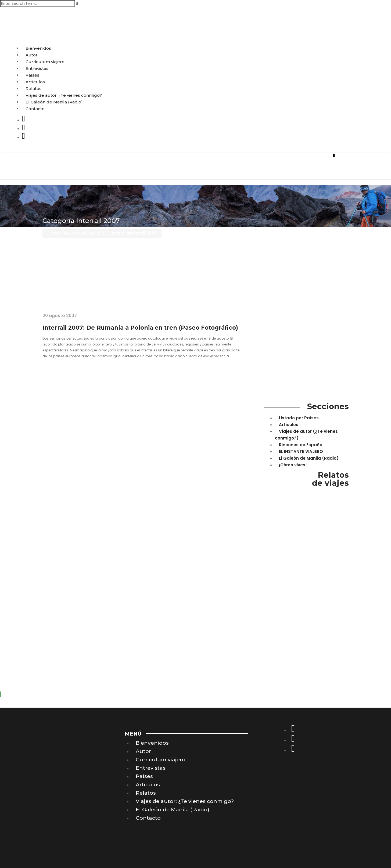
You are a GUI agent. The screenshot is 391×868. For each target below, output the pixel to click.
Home (53, 233)
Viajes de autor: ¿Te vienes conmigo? (64, 95)
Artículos (35, 82)
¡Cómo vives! (293, 465)
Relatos (33, 89)
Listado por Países (299, 418)
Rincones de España (301, 445)
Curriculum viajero (45, 62)
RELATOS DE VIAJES (82, 233)
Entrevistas (37, 68)
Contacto (35, 109)
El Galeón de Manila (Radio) (54, 102)
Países (32, 75)
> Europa (114, 233)
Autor (32, 55)
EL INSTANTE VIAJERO (301, 451)
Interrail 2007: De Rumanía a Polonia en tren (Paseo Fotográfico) (140, 328)
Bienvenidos (38, 48)
